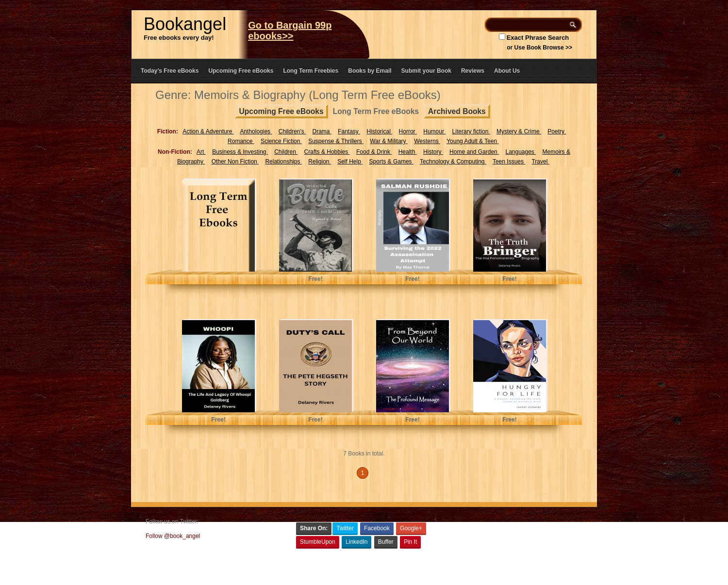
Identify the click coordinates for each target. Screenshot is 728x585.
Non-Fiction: (175, 152)
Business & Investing (240, 152)
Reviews (473, 71)
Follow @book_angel (173, 536)
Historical (380, 131)
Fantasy (349, 131)
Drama (322, 131)
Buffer (386, 542)
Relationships (283, 162)
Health (408, 152)
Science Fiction (281, 141)
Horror (408, 131)
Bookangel (185, 24)
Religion (320, 162)
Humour (434, 131)
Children (286, 152)
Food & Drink (374, 152)
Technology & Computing (453, 162)
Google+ (411, 528)
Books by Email (370, 71)
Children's (292, 131)
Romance (241, 141)
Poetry (557, 131)
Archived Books (457, 111)
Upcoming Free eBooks (241, 71)
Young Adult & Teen (472, 141)
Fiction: (168, 131)
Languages (521, 152)
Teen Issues (509, 162)
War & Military (389, 141)
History (433, 152)
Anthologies (256, 131)
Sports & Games (391, 162)
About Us (507, 71)
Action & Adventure (208, 131)
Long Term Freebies (311, 71)
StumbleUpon (318, 542)
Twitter (345, 528)
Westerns (427, 141)
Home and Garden (474, 152)
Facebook (377, 528)
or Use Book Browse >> (539, 48)
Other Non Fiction (235, 162)
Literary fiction (471, 131)
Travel (540, 162)
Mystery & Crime (519, 131)
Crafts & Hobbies (327, 152)
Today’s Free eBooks (170, 71)
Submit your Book (426, 71)
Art (201, 152)
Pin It (410, 542)
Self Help (350, 162)
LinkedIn (356, 542)
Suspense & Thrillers (336, 141)
